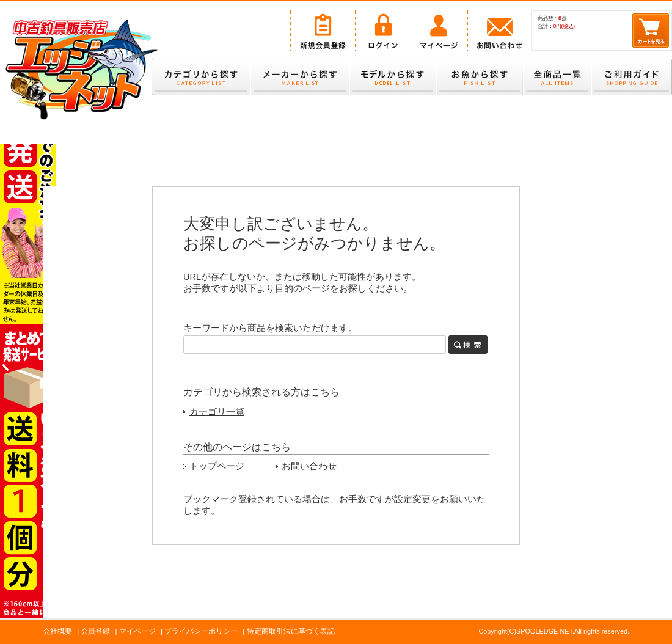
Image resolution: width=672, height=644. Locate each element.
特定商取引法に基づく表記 (291, 631)
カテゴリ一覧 (217, 412)
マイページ (137, 631)
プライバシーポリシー (201, 631)
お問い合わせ (309, 466)
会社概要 (57, 631)
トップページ (217, 466)
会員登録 (95, 631)
